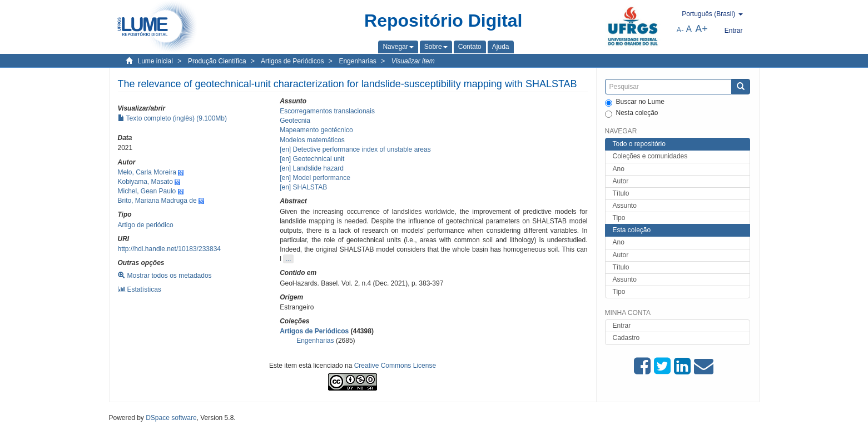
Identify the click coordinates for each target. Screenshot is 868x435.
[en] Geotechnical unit (312, 159)
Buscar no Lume (635, 102)
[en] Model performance (315, 178)
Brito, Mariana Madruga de (157, 201)
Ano (619, 169)
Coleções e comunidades (650, 156)
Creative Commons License (395, 366)
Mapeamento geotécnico (316, 130)
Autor (621, 181)
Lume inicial (155, 61)
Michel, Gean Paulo (147, 191)
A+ (701, 29)
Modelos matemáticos (312, 140)
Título (621, 193)
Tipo (619, 218)
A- (680, 30)
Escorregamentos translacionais (327, 111)
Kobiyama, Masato (145, 182)
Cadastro (626, 338)
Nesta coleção (632, 113)
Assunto (625, 206)
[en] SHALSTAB (303, 187)
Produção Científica (217, 61)
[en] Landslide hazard (312, 168)
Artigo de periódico (146, 225)
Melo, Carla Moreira (147, 172)
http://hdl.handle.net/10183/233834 (170, 249)
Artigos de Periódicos (292, 61)
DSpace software (171, 418)
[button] (398, 47)
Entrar (622, 326)
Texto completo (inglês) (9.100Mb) (173, 118)
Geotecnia (295, 121)
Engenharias (357, 61)
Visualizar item (413, 61)
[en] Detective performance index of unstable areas (355, 149)
